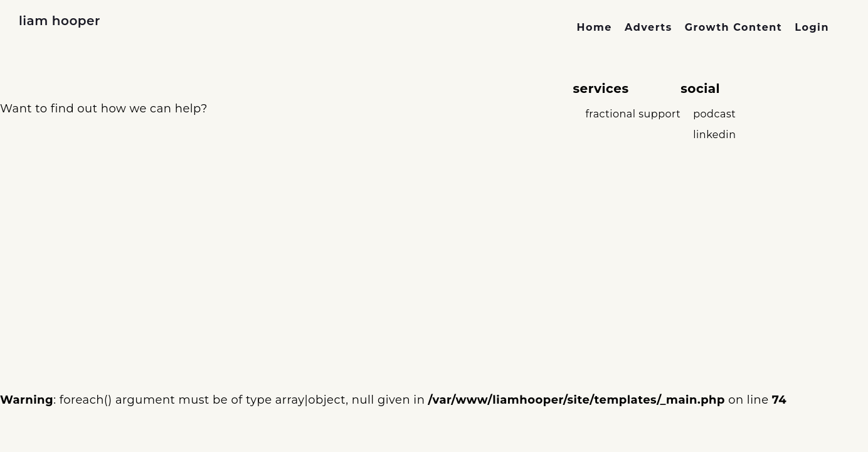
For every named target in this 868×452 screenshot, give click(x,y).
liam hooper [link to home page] (60, 21)
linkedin (714, 135)
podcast (714, 114)
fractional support (633, 114)
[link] (595, 28)
